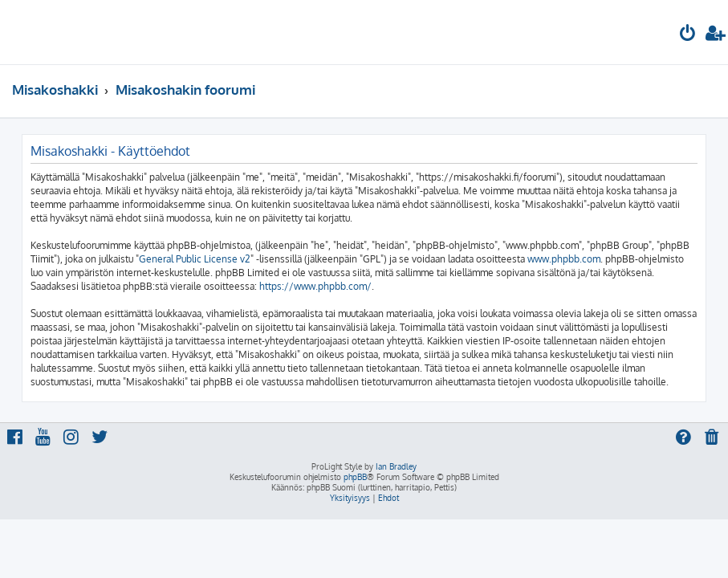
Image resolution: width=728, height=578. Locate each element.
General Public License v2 (195, 259)
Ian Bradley (396, 466)
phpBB (355, 477)
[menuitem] (688, 35)
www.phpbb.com (564, 259)
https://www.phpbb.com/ (315, 286)
